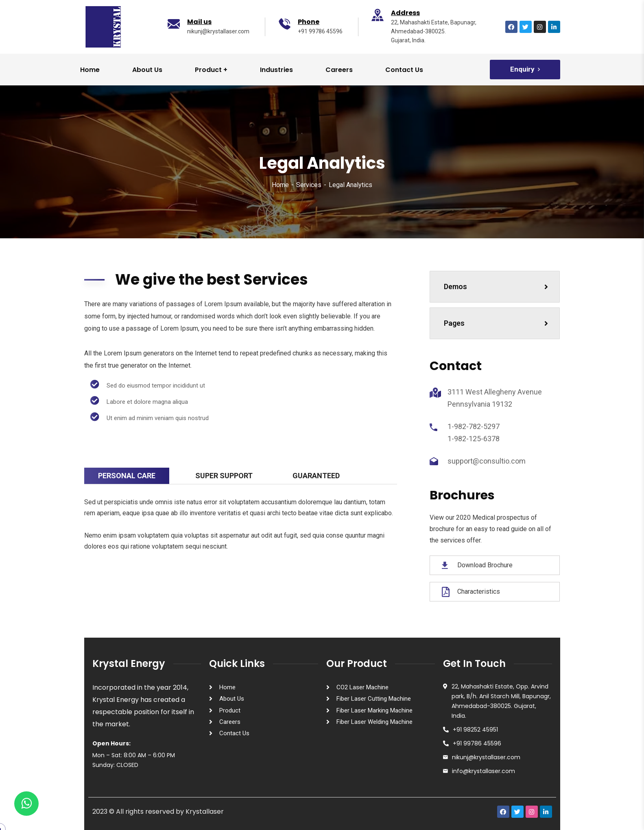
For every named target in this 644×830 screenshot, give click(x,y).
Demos (496, 286)
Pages (496, 323)
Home (280, 185)
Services (309, 185)
